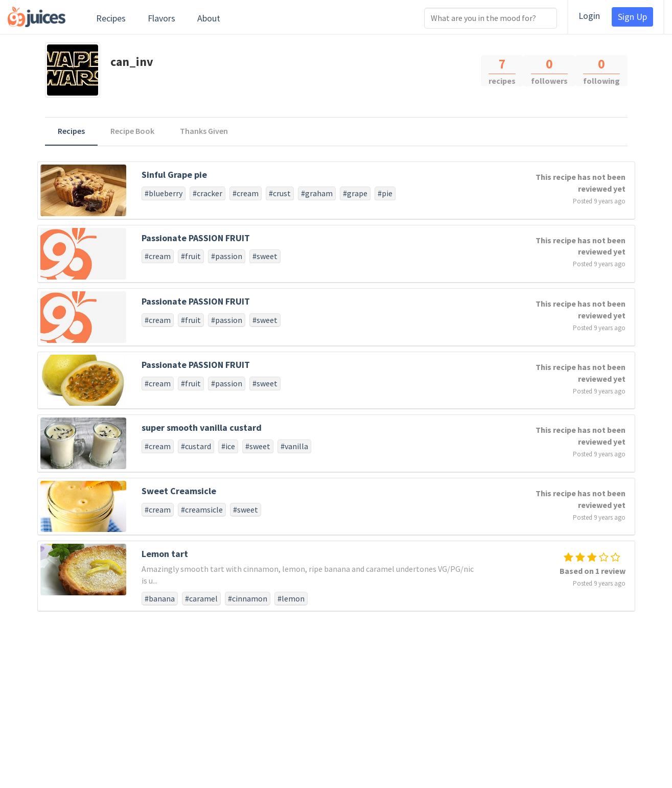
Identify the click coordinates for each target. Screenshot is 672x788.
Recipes (111, 18)
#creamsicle (202, 509)
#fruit (191, 256)
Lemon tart (165, 554)
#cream (246, 193)
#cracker (207, 193)
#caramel (201, 598)
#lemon (291, 598)
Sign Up (632, 17)
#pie (385, 193)
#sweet (265, 256)
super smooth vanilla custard (202, 427)
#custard (196, 446)
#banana (160, 598)
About (209, 18)
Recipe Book (132, 131)
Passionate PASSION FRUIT (196, 238)
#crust (280, 193)
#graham (317, 193)
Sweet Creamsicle (179, 491)
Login (589, 16)
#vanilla (294, 446)
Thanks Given (204, 131)
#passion (227, 256)
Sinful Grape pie (174, 175)
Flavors (161, 18)
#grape (355, 193)
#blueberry (164, 193)
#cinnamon (248, 598)
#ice (228, 446)
